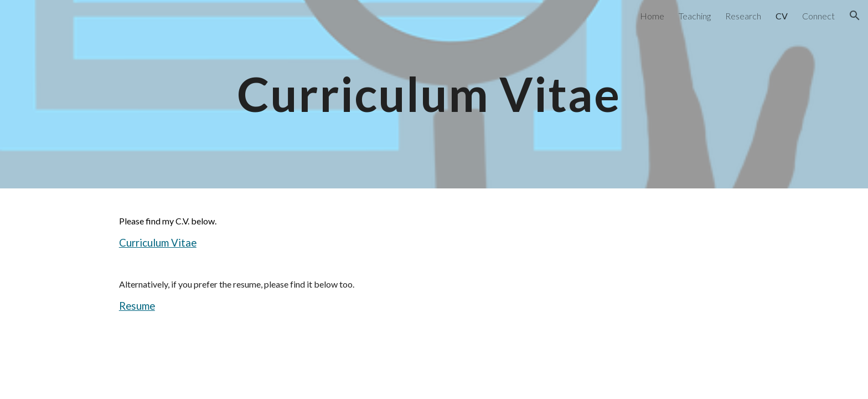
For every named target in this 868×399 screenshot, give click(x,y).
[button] (855, 16)
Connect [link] (818, 16)
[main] (434, 94)
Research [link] (743, 16)
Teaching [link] (695, 16)
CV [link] (782, 16)
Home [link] (652, 16)
